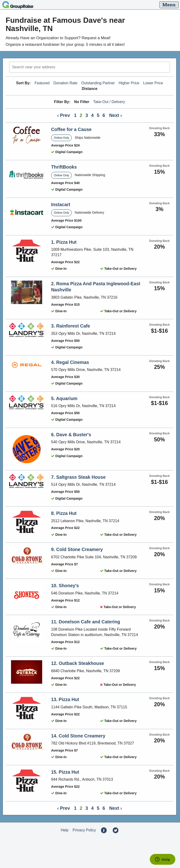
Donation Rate (65, 83)
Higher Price (129, 83)
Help (65, 830)
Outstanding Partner (98, 83)
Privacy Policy (84, 830)
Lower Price (153, 83)
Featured (42, 83)
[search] (90, 67)
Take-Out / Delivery (109, 102)
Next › (116, 115)
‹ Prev (64, 115)
